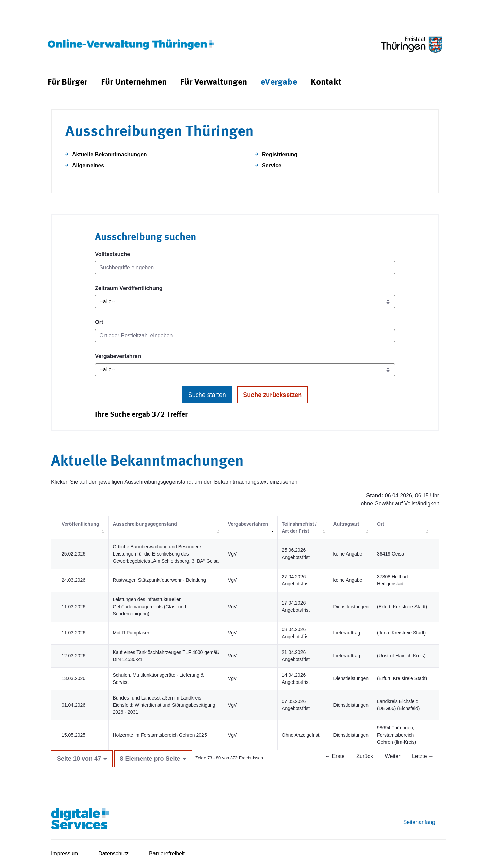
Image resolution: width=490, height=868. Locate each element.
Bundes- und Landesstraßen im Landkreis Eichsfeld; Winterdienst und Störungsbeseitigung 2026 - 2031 (164, 705)
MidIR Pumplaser (131, 633)
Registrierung (280, 154)
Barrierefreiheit (167, 854)
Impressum (64, 854)
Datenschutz (113, 854)
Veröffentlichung (80, 524)
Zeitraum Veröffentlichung (129, 288)
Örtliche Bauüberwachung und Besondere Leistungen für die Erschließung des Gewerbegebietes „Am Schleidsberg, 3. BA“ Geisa (166, 554)
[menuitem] (68, 83)
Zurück (365, 756)
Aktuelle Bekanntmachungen (110, 154)
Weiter (393, 756)
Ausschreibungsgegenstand (145, 524)
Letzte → (423, 756)
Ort (99, 322)
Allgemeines (88, 166)
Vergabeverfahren (118, 356)
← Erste (335, 756)
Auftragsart (346, 524)
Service (272, 166)
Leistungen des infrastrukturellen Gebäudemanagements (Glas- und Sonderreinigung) (149, 607)
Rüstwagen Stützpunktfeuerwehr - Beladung (159, 580)
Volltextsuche (112, 254)
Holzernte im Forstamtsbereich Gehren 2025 (160, 735)
